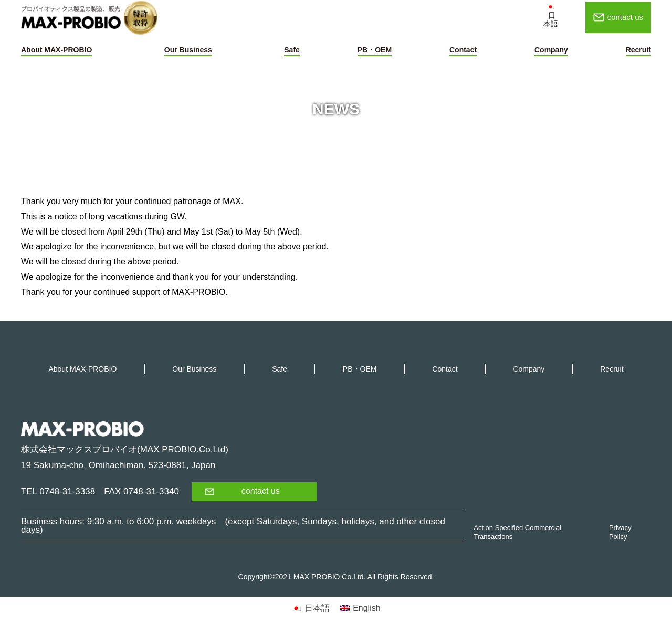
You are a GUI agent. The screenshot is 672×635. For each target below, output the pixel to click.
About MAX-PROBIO (56, 50)
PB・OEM (375, 50)
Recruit (638, 50)
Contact (463, 50)
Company (551, 50)
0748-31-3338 (67, 491)
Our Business (188, 50)
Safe (292, 50)
